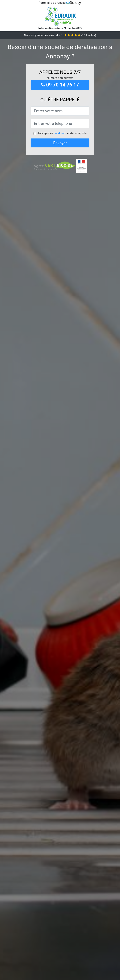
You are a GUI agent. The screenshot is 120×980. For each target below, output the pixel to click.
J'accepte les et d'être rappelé (62, 133)
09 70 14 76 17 (60, 85)
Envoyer (60, 143)
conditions (60, 133)
